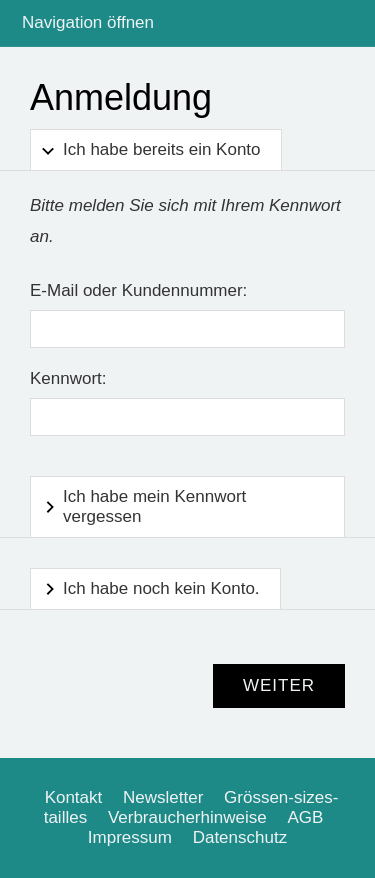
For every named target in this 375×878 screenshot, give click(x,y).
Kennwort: (68, 378)
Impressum (130, 837)
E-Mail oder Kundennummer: (138, 290)
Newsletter (163, 797)
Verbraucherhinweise (187, 817)
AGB (305, 817)
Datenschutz (240, 837)
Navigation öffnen (88, 22)
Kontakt (74, 797)
